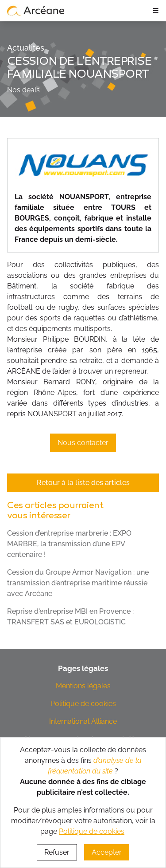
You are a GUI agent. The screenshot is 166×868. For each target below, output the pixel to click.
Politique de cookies (83, 704)
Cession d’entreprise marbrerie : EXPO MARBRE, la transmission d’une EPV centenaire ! (69, 544)
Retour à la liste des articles (83, 483)
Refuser (57, 852)
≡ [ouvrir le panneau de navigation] (156, 10)
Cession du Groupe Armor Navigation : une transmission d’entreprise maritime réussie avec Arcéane (78, 583)
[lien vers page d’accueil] (36, 10)
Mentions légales (83, 686)
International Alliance (83, 721)
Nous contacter (83, 443)
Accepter (107, 852)
